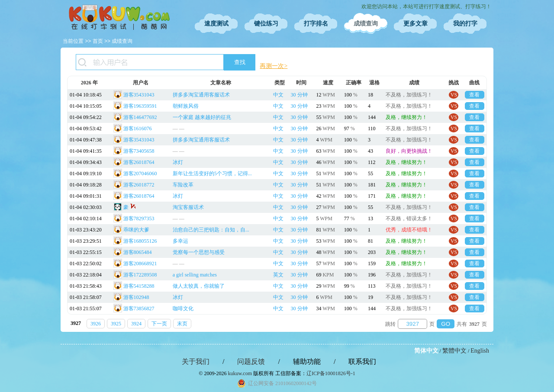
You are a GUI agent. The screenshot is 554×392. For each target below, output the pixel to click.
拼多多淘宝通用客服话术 (201, 95)
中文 (278, 95)
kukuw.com (240, 373)
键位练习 (266, 24)
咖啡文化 (183, 308)
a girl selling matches (195, 275)
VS (454, 95)
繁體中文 (454, 351)
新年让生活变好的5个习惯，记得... (212, 174)
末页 (182, 324)
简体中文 (426, 351)
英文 (278, 275)
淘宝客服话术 (188, 207)
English (480, 351)
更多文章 (415, 24)
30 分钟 (299, 95)
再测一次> (274, 66)
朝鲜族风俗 (186, 106)
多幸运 (180, 241)
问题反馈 (251, 361)
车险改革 (183, 185)
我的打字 (465, 24)
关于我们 (196, 361)
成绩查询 (366, 24)
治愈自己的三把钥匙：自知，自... (211, 230)
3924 (136, 324)
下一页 (159, 324)
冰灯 (178, 162)
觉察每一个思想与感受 (199, 252)
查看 (474, 95)
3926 (96, 324)
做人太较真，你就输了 (199, 286)
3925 (116, 324)
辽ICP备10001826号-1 (331, 373)
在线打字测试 (119, 17)
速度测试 (216, 24)
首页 (98, 41)
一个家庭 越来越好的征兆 (202, 117)
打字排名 (316, 24)
